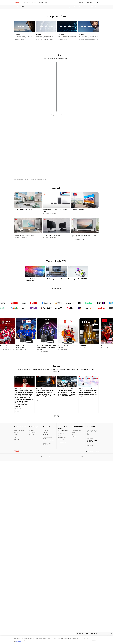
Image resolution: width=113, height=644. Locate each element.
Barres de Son (18, 622)
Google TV (17, 620)
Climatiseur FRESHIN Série (49, 621)
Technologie (77, 42)
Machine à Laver (33, 618)
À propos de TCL (76, 613)
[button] (58, 598)
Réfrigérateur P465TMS (49, 624)
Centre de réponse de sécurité (78, 618)
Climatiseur (32, 613)
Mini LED (17, 615)
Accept (94, 640)
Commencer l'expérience (90, 627)
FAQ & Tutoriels (62, 620)
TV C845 (46, 613)
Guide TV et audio (62, 622)
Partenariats (86, 42)
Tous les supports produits (62, 617)
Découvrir (18, 642)
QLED (16, 618)
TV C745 (45, 615)
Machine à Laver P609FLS (47, 627)
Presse (97, 42)
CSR (92, 42)
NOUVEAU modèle (19, 613)
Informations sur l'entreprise (65, 42)
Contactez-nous (62, 625)
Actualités (75, 615)
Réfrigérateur (32, 615)
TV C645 (46, 618)
